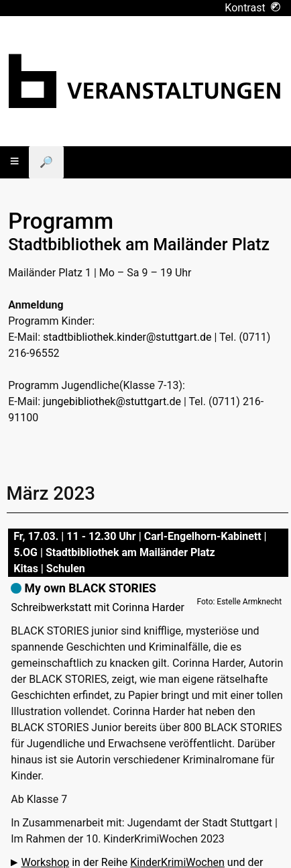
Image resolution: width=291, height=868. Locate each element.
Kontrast (252, 8)
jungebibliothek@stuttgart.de (112, 401)
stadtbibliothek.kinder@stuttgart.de (127, 337)
